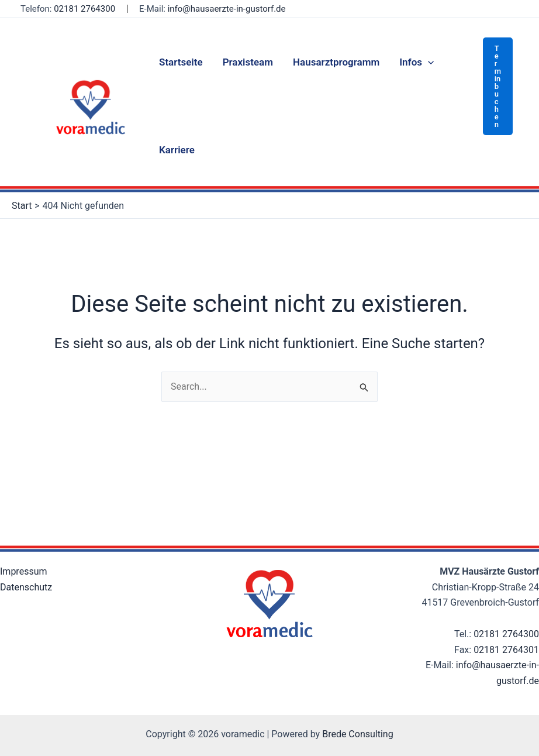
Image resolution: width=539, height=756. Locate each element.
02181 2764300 (84, 9)
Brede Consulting (358, 734)
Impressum (24, 571)
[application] (428, 62)
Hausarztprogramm (336, 62)
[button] (498, 86)
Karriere (177, 150)
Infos (417, 62)
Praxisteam (248, 62)
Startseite (181, 62)
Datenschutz (26, 587)
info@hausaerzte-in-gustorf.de (227, 9)
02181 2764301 (506, 650)
